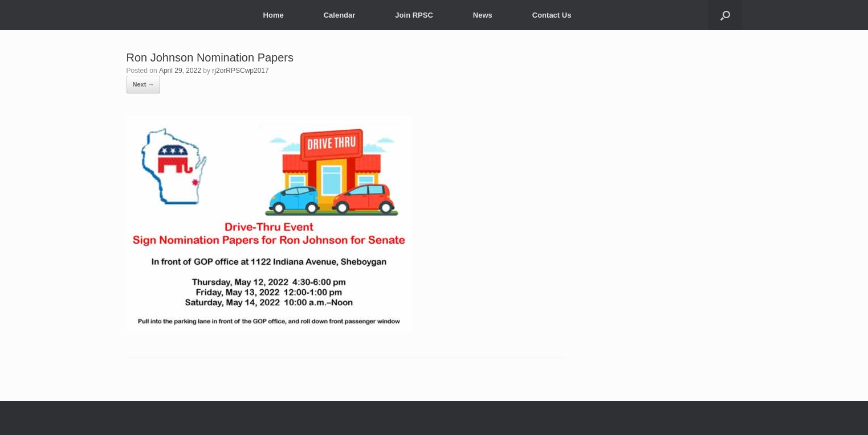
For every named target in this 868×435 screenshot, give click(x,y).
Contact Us (552, 15)
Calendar (340, 15)
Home (274, 15)
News (483, 15)
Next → (144, 84)
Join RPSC (414, 15)
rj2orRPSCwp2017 (240, 71)
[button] (725, 15)
